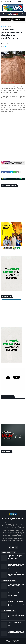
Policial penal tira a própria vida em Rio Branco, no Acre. (16, 585)
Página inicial (4, 26)
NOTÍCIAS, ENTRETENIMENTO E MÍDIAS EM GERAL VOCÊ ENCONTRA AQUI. (12, 2)
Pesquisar (23, 14)
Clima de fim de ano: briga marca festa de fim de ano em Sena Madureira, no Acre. (16, 594)
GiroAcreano (17, 640)
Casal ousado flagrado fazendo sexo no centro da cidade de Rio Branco (16, 615)
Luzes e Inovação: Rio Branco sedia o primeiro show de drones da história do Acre (16, 557)
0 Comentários (6, 43)
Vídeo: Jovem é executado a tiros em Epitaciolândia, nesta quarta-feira (16, 633)
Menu (3, 14)
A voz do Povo (12, 26)
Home (10, 641)
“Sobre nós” (15, 641)
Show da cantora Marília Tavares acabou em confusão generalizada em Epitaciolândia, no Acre (16, 603)
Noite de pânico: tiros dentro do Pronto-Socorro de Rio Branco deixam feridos (16, 566)
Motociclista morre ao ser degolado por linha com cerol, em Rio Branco (16, 624)
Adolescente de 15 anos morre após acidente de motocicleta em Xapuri (16, 574)
